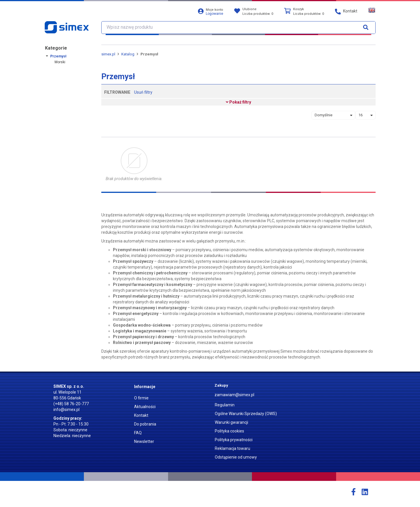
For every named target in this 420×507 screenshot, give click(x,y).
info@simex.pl (66, 410)
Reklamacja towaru (232, 448)
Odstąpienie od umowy (236, 457)
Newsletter (144, 441)
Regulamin (225, 405)
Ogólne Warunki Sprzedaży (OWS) (246, 414)
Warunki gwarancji (231, 422)
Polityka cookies (229, 431)
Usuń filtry (143, 92)
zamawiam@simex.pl (234, 395)
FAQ (138, 433)
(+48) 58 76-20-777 (71, 404)
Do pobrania (145, 424)
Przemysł (58, 56)
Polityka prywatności (234, 440)
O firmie (141, 398)
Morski (60, 62)
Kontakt (141, 415)
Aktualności (145, 407)
